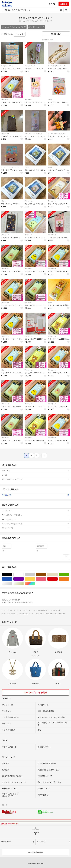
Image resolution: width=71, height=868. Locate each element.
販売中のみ (7, 34)
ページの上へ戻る (35, 852)
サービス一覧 (6, 842)
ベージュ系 (58, 575)
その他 (50, 100)
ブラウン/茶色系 (46, 575)
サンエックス (35, 495)
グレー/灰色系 (35, 575)
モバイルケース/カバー (8, 66)
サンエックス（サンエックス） (14, 27)
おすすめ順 (20, 34)
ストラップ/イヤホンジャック (57, 66)
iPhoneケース (5, 100)
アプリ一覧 (41, 842)
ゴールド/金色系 (24, 583)
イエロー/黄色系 (35, 579)
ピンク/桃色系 (46, 579)
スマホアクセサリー (36, 27)
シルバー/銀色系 (12, 583)
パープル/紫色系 (24, 579)
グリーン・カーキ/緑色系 (69, 575)
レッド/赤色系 (58, 579)
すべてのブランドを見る (35, 693)
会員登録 (64, 4)
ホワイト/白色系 (24, 575)
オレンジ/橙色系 (69, 579)
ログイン (52, 4)
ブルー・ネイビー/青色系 (12, 579)
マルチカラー (35, 583)
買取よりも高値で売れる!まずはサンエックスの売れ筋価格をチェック (35, 601)
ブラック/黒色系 (12, 575)
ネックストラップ (30, 66)
